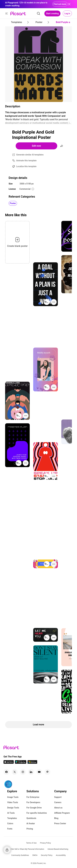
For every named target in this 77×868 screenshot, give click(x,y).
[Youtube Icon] (39, 772)
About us (58, 808)
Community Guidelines (20, 855)
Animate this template (26, 161)
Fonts (10, 829)
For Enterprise (33, 797)
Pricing (30, 829)
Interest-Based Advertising (58, 849)
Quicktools (31, 818)
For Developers (33, 802)
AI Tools (11, 813)
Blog (56, 818)
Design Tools (13, 808)
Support (58, 797)
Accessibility (61, 855)
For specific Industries (37, 813)
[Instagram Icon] (23, 772)
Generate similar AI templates (30, 155)
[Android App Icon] (21, 763)
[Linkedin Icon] (31, 772)
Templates (12, 818)
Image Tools (13, 797)
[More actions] (54, 302)
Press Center (60, 823)
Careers (58, 802)
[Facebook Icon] (6, 772)
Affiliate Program (62, 813)
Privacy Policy (46, 843)
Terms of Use (31, 843)
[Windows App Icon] (32, 763)
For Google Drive (34, 808)
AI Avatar (31, 823)
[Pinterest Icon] (47, 772)
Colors (10, 823)
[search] (38, 13)
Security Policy (47, 855)
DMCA (35, 855)
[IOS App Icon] (9, 763)
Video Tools (13, 802)
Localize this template (26, 166)
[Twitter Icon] (15, 772)
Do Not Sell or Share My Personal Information (26, 849)
